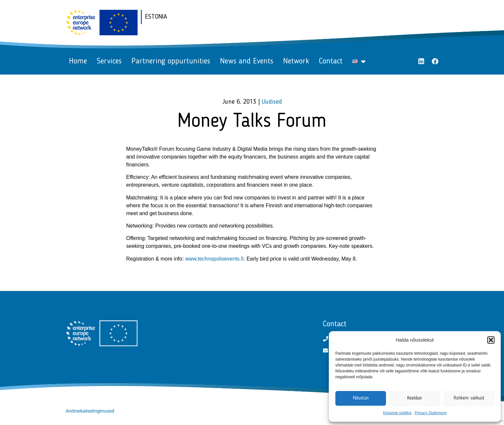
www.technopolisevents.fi (215, 259)
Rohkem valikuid (469, 398)
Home (78, 61)
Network (296, 61)
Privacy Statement (431, 413)
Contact (331, 61)
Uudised (272, 102)
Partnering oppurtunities (171, 61)
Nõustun (361, 398)
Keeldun (415, 398)
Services (109, 61)
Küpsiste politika (397, 413)
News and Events (247, 61)
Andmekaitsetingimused (90, 411)
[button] (491, 340)
